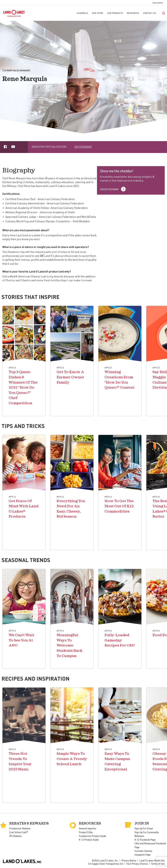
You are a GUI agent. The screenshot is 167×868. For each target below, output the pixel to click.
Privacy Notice (129, 861)
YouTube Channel (143, 851)
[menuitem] (82, 13)
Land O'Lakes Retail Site (152, 861)
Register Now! (109, 190)
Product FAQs (86, 833)
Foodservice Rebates (20, 829)
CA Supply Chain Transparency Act (106, 864)
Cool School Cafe (19, 833)
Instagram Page (142, 855)
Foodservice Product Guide (92, 836)
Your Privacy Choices (137, 864)
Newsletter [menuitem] (158, 3)
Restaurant (83, 147)
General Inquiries (88, 829)
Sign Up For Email (144, 829)
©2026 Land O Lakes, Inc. (105, 861)
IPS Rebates (15, 836)
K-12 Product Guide (89, 840)
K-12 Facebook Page (145, 840)
